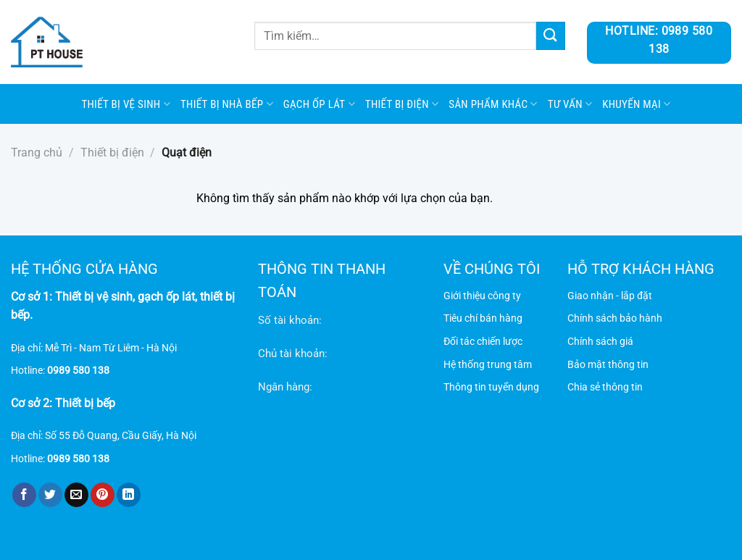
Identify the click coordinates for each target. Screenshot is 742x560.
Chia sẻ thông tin (605, 387)
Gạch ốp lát (319, 104)
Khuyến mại (636, 104)
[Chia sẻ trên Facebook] (24, 495)
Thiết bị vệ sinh (126, 104)
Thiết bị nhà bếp (227, 104)
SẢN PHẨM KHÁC (493, 104)
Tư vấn (570, 104)
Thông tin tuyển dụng (491, 387)
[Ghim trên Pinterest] (103, 495)
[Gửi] (551, 36)
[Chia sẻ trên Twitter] (50, 495)
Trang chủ (37, 152)
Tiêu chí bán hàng (483, 318)
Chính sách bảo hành (615, 318)
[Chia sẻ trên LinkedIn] (129, 495)
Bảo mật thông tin (608, 365)
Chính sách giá (600, 342)
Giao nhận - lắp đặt (610, 296)
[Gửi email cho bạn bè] (76, 495)
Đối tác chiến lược (483, 342)
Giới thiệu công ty (482, 296)
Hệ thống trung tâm (488, 365)
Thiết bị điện (402, 104)
